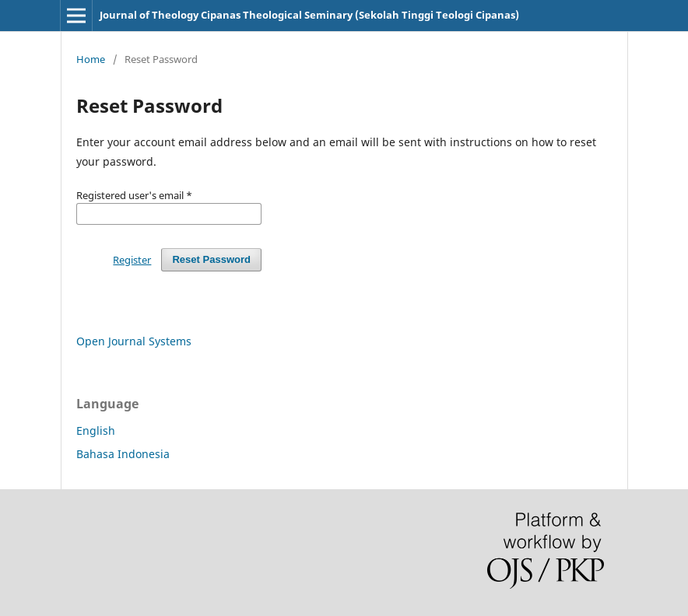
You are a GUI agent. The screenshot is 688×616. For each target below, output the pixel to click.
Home (91, 59)
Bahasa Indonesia (123, 454)
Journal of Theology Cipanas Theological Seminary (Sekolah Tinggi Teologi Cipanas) (309, 15)
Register (132, 260)
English (96, 430)
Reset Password (211, 259)
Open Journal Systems (134, 341)
